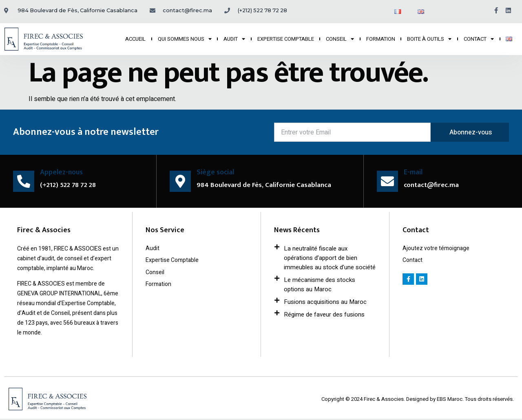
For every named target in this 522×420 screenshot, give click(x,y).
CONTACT (479, 39)
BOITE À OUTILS (429, 39)
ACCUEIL (135, 39)
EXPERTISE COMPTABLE (286, 39)
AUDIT (234, 39)
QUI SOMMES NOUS (185, 39)
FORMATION (381, 39)
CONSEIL (340, 39)
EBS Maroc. (451, 400)
